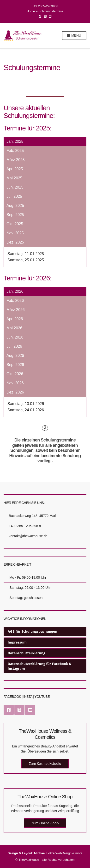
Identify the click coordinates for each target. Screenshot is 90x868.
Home (31, 11)
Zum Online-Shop (45, 823)
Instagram (45, 16)
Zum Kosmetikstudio (45, 763)
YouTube (50, 16)
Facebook (40, 16)
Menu (74, 36)
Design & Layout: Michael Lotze (31, 853)
